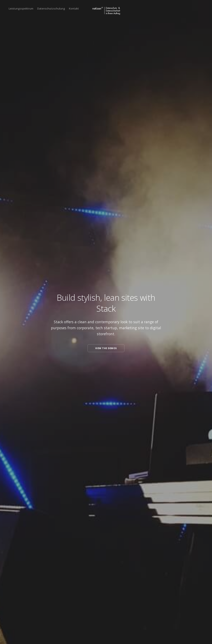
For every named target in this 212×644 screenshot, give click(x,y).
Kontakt (74, 8)
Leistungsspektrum (21, 8)
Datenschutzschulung (51, 8)
